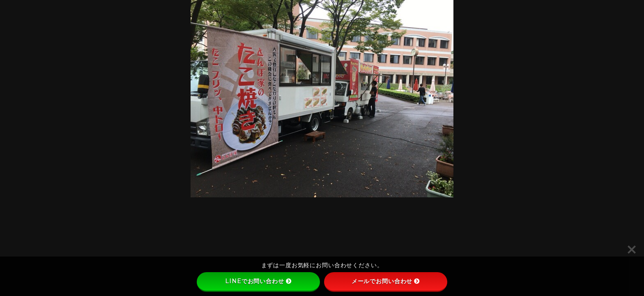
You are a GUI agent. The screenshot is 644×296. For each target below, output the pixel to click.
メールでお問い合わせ (386, 281)
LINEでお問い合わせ (258, 281)
